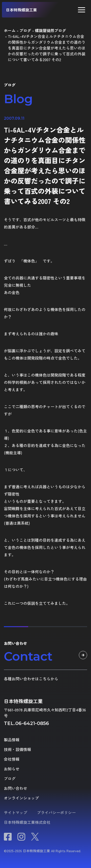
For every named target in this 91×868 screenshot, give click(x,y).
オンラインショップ (21, 798)
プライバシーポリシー (56, 812)
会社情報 (12, 759)
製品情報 (12, 740)
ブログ (10, 778)
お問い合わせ (16, 788)
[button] (82, 10)
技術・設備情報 (17, 749)
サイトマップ (16, 812)
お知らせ (12, 769)
